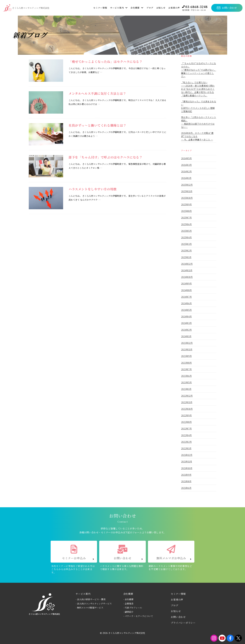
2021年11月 (187, 461)
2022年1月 (186, 448)
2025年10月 (187, 198)
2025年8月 (186, 211)
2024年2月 (186, 330)
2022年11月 (187, 402)
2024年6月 (186, 303)
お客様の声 (177, 599)
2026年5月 (186, 158)
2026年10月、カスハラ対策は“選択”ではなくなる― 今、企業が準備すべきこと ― (197, 136)
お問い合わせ (178, 617)
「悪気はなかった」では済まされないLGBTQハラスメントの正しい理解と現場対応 (199, 106)
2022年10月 (187, 409)
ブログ (174, 605)
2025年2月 (186, 251)
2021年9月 (186, 475)
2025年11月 (187, 191)
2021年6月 (186, 488)
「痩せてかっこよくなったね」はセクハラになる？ (106, 61)
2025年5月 (186, 231)
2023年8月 (186, 363)
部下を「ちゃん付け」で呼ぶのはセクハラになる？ (106, 157)
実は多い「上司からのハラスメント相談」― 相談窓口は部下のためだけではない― (199, 122)
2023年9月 (186, 356)
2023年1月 (186, 389)
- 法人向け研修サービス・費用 (91, 599)
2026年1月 (186, 178)
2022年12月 (187, 396)
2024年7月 (186, 297)
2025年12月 (187, 185)
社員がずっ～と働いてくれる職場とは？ (97, 125)
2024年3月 (186, 323)
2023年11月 (187, 349)
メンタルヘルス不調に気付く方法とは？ (97, 93)
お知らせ (176, 611)
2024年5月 (186, 310)
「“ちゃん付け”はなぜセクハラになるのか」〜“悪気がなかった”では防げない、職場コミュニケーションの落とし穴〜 (199, 70)
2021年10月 (187, 468)
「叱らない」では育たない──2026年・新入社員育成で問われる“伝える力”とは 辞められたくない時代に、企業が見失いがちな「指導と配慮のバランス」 (198, 89)
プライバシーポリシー (183, 623)
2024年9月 (186, 283)
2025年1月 (186, 257)
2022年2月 (186, 442)
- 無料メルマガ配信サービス (89, 608)
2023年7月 (186, 369)
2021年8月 (186, 481)
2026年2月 (186, 171)
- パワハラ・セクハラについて (138, 616)
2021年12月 (187, 455)
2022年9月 (186, 415)
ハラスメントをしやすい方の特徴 (93, 189)
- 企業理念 (128, 604)
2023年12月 (187, 343)
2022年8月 (186, 422)
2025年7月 (186, 218)
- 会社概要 (128, 599)
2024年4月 (186, 316)
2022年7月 (186, 428)
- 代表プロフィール (133, 608)
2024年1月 (186, 336)
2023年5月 (186, 382)
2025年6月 (186, 224)
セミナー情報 (178, 594)
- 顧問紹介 (128, 612)
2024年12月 (187, 264)
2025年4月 (186, 237)
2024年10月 (187, 277)
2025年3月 (186, 244)
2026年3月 (186, 165)
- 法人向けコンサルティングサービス (94, 604)
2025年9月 (186, 204)
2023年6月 (186, 376)
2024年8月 (186, 290)
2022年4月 (186, 435)
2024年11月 (187, 270)
